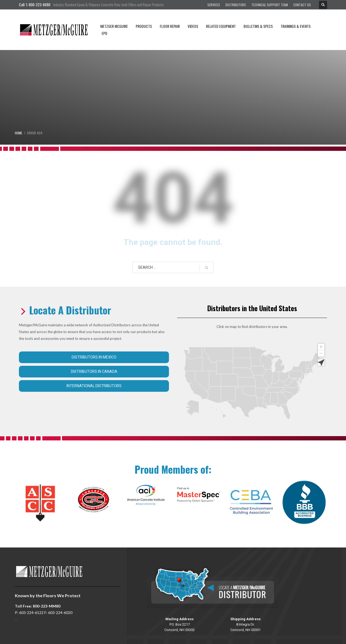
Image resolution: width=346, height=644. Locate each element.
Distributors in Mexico (94, 357)
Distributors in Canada (94, 371)
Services (214, 5)
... (16, 619)
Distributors (236, 5)
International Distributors (94, 386)
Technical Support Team (270, 5)
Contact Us (302, 5)
